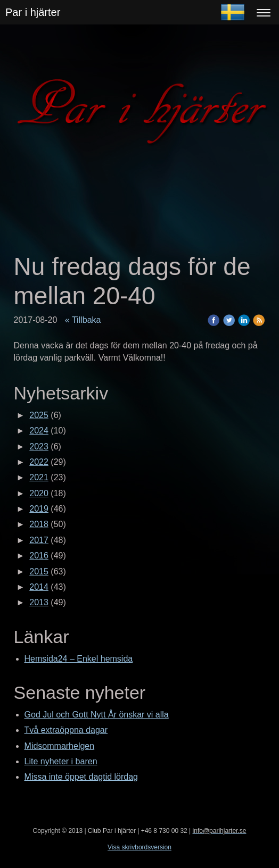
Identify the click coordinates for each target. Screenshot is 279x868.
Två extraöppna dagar (66, 730)
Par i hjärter (33, 12)
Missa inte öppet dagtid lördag (81, 777)
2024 (39, 431)
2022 (39, 462)
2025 (39, 415)
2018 (39, 524)
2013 (39, 602)
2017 (39, 540)
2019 (39, 509)
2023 (39, 446)
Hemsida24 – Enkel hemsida (79, 659)
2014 (39, 587)
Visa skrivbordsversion (139, 847)
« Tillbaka (83, 320)
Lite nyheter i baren (61, 761)
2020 (39, 493)
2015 (39, 571)
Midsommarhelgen (60, 746)
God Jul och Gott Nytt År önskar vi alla (97, 715)
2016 (39, 556)
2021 (39, 477)
